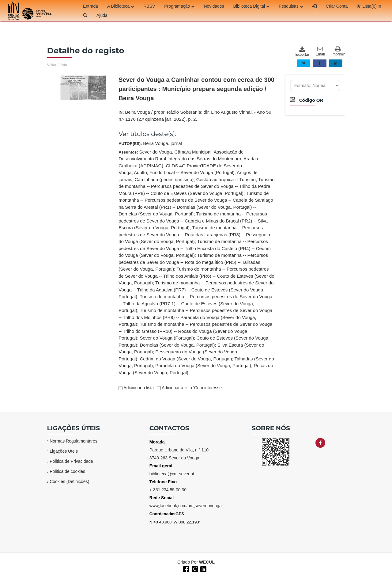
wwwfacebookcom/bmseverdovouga (186, 506)
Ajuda (102, 15)
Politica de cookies (67, 471)
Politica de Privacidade (71, 461)
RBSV (149, 6)
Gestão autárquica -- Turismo (226, 179)
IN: (196, 116)
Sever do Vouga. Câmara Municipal (175, 152)
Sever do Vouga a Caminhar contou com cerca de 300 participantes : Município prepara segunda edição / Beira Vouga (196, 89)
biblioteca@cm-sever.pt (172, 474)
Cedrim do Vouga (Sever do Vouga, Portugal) (186, 359)
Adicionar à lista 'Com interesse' (192, 388)
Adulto (140, 172)
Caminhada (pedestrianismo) (164, 179)
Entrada (90, 6)
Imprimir (338, 51)
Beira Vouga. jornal (162, 143)
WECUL (207, 562)
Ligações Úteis (64, 451)
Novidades (214, 6)
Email (320, 51)
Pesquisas (291, 6)
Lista (369, 6)
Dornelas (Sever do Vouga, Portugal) (177, 345)
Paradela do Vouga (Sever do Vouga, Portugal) (203, 365)
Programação (179, 6)
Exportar (302, 51)
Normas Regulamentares (73, 441)
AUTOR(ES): (150, 143)
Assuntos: (196, 262)
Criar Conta (337, 6)
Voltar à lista (57, 65)
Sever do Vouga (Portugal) (167, 338)
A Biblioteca (121, 6)
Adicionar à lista (138, 388)
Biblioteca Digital (252, 6)
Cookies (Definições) (69, 481)
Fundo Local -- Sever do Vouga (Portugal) (192, 172)
